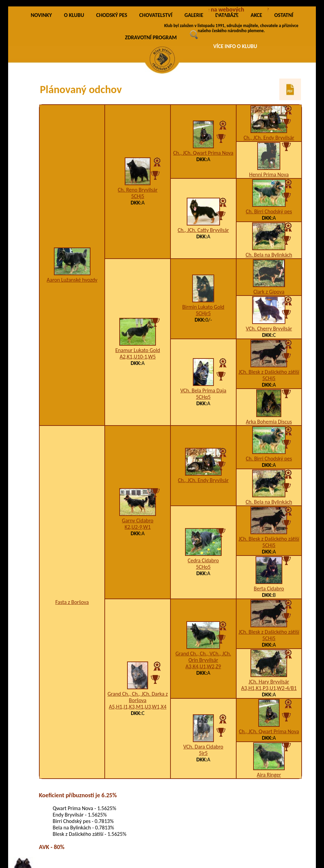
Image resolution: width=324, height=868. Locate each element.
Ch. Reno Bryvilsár (138, 190)
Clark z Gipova (269, 292)
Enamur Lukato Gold (138, 350)
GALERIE (194, 15)
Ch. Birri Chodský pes (269, 211)
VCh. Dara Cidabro (203, 747)
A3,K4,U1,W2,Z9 (203, 666)
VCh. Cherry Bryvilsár (269, 329)
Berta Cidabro (269, 589)
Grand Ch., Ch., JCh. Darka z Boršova (138, 697)
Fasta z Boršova (72, 602)
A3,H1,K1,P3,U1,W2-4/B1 (269, 688)
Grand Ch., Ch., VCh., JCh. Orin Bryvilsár (203, 657)
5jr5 (203, 753)
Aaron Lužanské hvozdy (72, 280)
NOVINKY (41, 15)
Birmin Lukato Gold (203, 307)
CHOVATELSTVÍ (156, 15)
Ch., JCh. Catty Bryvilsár (203, 230)
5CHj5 (138, 196)
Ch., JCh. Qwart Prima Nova (203, 153)
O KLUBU (74, 15)
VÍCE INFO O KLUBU (235, 46)
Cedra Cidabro (203, 560)
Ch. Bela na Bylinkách (269, 255)
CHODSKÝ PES (112, 15)
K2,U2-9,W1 (138, 527)
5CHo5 (203, 567)
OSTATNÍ (284, 15)
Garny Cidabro (138, 520)
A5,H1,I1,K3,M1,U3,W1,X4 (138, 707)
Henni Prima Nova (269, 175)
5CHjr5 (203, 313)
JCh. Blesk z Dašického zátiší (269, 372)
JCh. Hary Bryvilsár (269, 682)
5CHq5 (203, 397)
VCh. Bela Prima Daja (203, 390)
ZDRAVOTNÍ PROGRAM (151, 37)
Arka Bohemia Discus (269, 422)
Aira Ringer (269, 775)
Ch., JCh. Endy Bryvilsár (269, 138)
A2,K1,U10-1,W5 (138, 357)
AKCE (256, 15)
